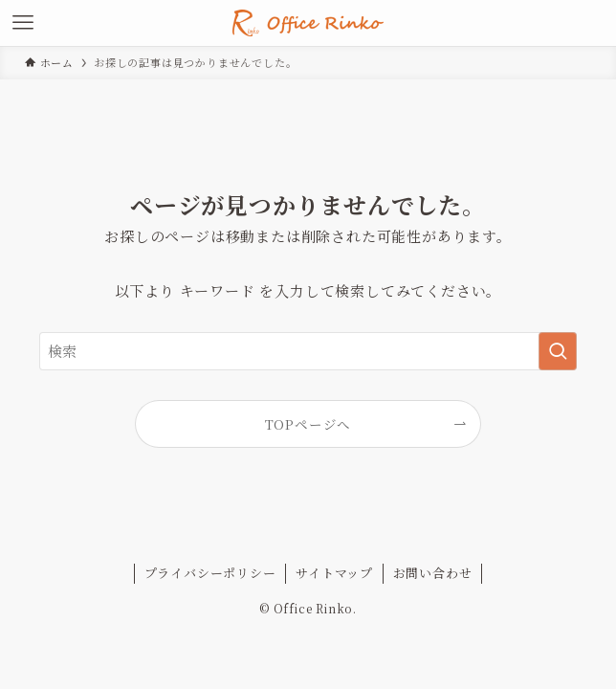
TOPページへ (308, 424)
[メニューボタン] (23, 23)
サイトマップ (334, 573)
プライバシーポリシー (210, 573)
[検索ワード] (308, 351)
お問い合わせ (433, 573)
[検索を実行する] (558, 351)
